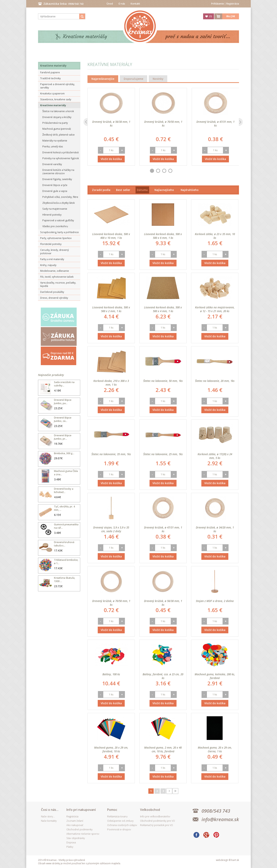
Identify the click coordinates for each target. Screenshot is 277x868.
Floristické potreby (51, 244)
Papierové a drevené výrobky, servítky (58, 86)
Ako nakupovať (75, 825)
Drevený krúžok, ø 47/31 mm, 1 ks (215, 124)
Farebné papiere (50, 72)
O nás (122, 4)
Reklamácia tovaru (117, 816)
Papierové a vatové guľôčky (58, 220)
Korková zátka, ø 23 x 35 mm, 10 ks (215, 236)
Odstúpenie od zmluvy (120, 821)
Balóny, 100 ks (111, 674)
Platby (70, 847)
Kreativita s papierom (52, 93)
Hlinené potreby (52, 215)
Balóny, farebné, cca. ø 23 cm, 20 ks (163, 676)
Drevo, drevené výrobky (54, 298)
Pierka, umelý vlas (53, 147)
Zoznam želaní (75, 821)
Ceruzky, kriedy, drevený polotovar (54, 252)
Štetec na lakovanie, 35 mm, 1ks (111, 454)
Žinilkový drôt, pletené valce (59, 135)
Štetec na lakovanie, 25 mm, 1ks (163, 454)
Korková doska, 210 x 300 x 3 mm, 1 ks (111, 383)
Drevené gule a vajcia (55, 191)
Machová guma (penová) (57, 129)
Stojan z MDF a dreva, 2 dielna (215, 601)
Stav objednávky (76, 838)
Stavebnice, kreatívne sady (56, 99)
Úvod (110, 4)
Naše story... (48, 816)
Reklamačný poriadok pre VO (157, 825)
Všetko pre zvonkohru (55, 226)
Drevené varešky (52, 164)
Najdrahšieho (190, 190)
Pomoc (112, 810)
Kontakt (135, 4)
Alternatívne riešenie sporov (83, 834)
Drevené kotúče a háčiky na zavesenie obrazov (58, 172)
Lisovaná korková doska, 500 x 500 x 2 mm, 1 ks (111, 309)
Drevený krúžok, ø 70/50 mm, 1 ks (163, 124)
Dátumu (142, 190)
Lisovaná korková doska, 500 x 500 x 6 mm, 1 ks (163, 236)
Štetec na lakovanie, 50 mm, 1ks (163, 381)
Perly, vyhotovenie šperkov (56, 238)
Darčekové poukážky (52, 292)
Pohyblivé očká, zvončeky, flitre (60, 197)
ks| (231, 16)
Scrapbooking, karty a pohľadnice (59, 232)
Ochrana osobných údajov (122, 825)
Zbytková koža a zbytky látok (59, 203)
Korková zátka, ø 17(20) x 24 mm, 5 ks (215, 456)
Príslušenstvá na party (55, 123)
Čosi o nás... (50, 810)
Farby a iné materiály (52, 259)
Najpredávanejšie (103, 79)
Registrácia (233, 4)
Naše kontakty (49, 821)
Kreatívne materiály (85, 37)
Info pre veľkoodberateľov (155, 816)
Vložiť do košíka (111, 159)
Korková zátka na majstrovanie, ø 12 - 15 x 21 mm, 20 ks (215, 309)
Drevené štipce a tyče (55, 185)
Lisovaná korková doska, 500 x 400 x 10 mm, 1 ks (111, 236)
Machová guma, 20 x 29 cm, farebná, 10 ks (111, 749)
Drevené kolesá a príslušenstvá (60, 152)
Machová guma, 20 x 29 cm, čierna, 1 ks (215, 749)
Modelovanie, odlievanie (55, 271)
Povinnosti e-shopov (119, 829)
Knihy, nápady (48, 265)
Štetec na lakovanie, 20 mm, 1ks (215, 381)
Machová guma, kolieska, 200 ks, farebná (215, 676)
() (210, 16)
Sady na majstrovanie (55, 209)
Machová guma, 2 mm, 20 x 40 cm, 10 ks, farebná (163, 749)
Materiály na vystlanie (55, 141)
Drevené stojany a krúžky (57, 117)
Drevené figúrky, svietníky (57, 179)
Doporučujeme (133, 79)
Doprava (71, 842)
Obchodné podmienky (79, 829)
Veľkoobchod (150, 810)
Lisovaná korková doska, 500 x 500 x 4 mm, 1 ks (163, 309)
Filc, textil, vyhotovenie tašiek (57, 277)
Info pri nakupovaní (81, 810)
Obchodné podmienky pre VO (158, 821)
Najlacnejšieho (164, 190)
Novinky (158, 79)
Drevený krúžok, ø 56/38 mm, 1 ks (111, 124)
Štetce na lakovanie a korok (58, 111)
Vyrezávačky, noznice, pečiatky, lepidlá (58, 284)
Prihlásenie (218, 4)
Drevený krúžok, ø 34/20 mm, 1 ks (215, 529)
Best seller (123, 190)
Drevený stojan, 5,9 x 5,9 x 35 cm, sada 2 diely (111, 529)
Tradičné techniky (50, 78)
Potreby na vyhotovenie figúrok (61, 158)
